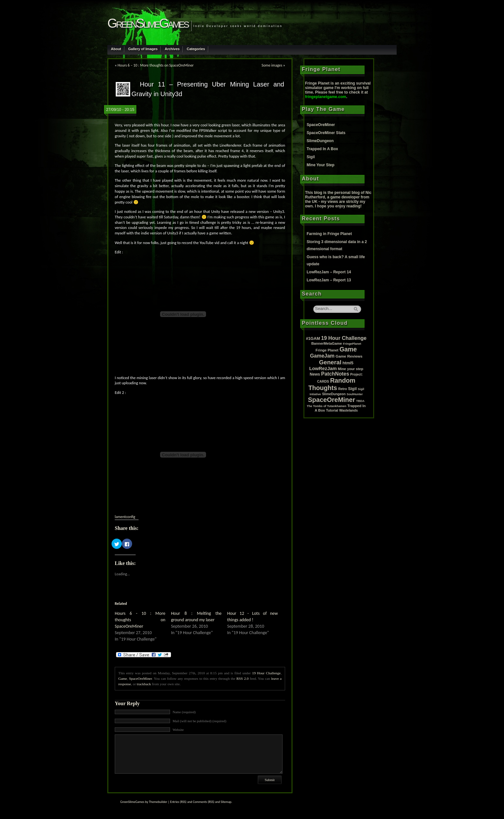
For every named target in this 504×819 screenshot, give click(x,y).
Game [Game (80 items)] (348, 349)
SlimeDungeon (320, 141)
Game (123, 678)
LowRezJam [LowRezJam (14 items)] (323, 369)
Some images (272, 65)
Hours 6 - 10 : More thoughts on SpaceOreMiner (140, 620)
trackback (144, 684)
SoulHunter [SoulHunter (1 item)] (355, 394)
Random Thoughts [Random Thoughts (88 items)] (332, 384)
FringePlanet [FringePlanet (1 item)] (352, 344)
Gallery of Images (143, 49)
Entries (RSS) (178, 802)
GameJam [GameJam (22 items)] (322, 356)
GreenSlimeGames (148, 23)
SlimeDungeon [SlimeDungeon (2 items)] (334, 394)
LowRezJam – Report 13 (329, 280)
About (116, 49)
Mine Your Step (320, 165)
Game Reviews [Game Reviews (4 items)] (349, 356)
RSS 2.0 (243, 678)
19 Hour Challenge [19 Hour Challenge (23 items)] (344, 338)
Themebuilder (158, 802)
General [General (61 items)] (330, 362)
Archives (172, 49)
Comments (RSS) (204, 802)
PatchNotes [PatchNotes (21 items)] (335, 374)
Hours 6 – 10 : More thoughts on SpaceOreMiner (156, 65)
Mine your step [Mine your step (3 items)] (351, 369)
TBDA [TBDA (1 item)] (360, 401)
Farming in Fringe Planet (329, 234)
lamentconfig (125, 517)
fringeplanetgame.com (326, 97)
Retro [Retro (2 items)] (342, 389)
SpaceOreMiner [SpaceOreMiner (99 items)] (332, 400)
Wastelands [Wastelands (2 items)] (348, 410)
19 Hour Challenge (266, 673)
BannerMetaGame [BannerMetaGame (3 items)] (326, 343)
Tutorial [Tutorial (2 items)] (332, 410)
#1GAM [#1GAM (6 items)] (313, 338)
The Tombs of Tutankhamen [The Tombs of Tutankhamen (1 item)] (327, 406)
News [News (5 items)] (315, 374)
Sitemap (226, 802)
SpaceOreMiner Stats (326, 133)
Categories (196, 49)
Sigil (311, 157)
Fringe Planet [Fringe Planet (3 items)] (327, 350)
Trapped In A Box (322, 149)
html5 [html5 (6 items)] (348, 363)
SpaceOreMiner (140, 678)
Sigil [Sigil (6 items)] (352, 389)
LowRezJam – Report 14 (329, 272)
